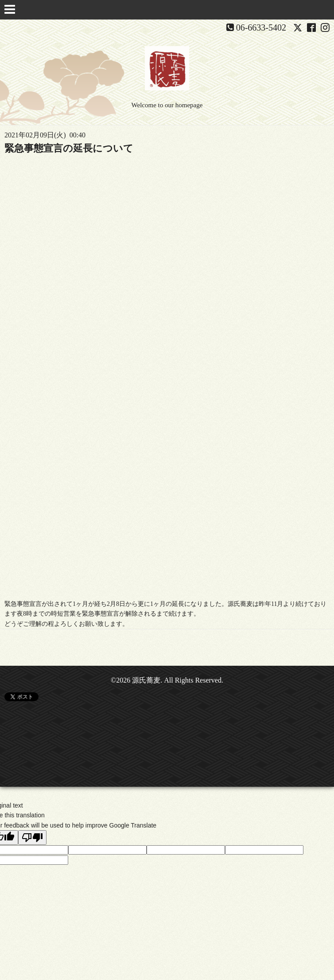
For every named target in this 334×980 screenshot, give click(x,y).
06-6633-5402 (261, 27)
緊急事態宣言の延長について (69, 148)
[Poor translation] (32, 837)
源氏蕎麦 (146, 680)
